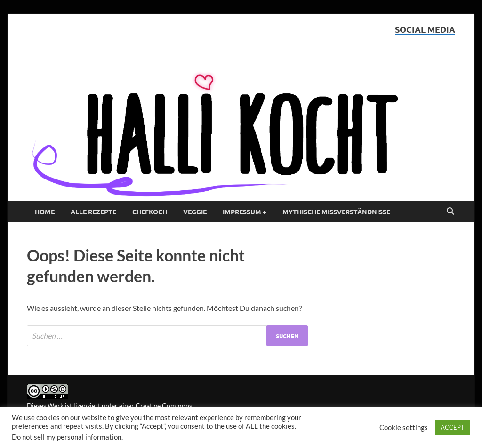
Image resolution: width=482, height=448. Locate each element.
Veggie (195, 212)
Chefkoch (150, 212)
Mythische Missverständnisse (336, 212)
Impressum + (245, 212)
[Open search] (450, 212)
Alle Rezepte (93, 212)
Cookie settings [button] (404, 428)
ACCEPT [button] (453, 427)
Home (45, 212)
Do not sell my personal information (67, 437)
